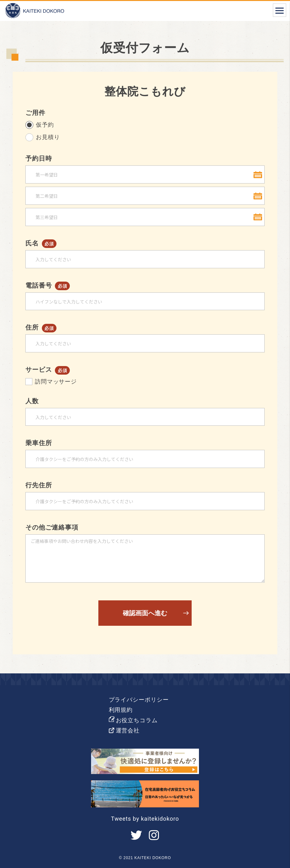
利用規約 (121, 710)
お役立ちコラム (137, 720)
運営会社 (128, 730)
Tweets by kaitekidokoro (145, 819)
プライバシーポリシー (139, 700)
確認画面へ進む (145, 613)
